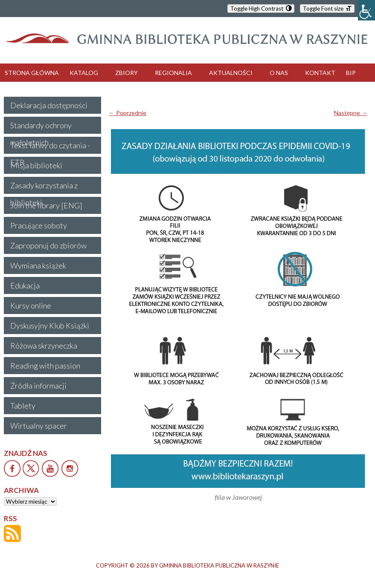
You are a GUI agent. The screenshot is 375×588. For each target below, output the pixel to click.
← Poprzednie (128, 113)
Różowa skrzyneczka (44, 346)
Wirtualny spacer (39, 426)
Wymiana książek (38, 265)
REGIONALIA (173, 73)
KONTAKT (320, 73)
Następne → (351, 113)
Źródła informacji (38, 386)
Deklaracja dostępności (49, 105)
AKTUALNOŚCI (231, 73)
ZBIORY (126, 73)
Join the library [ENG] (46, 205)
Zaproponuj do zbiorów (48, 245)
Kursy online (31, 306)
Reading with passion (45, 366)
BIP (351, 73)
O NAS (279, 73)
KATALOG (84, 73)
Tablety (23, 406)
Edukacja (25, 285)
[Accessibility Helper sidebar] (366, 10)
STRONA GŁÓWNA (32, 73)
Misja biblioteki (36, 165)
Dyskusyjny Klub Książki (50, 326)
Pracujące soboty (39, 225)
